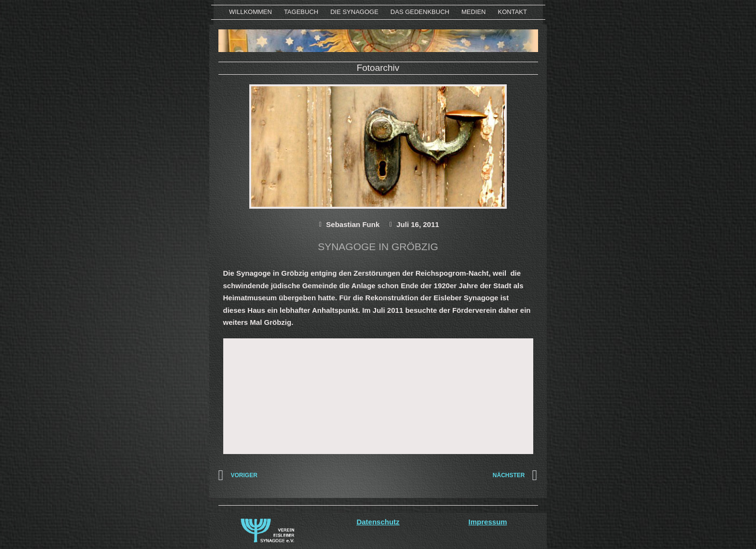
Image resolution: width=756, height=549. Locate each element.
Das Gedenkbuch (420, 12)
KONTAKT (513, 12)
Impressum (488, 522)
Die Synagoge (354, 12)
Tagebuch (301, 12)
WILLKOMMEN (250, 12)
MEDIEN (474, 12)
